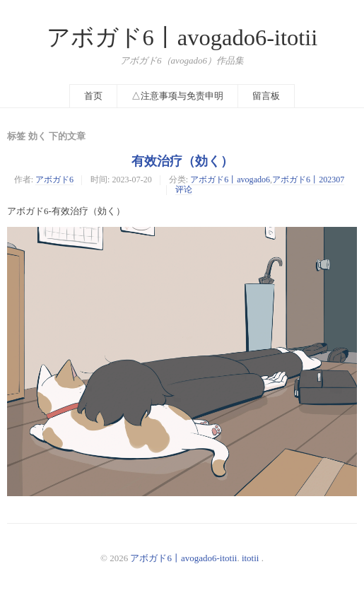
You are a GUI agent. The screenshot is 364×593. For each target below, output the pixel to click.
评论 (184, 189)
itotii (251, 558)
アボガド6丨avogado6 (230, 180)
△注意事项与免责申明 (177, 96)
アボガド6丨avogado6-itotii (182, 37)
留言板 (266, 96)
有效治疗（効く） (182, 161)
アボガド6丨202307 (308, 180)
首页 (93, 96)
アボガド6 (54, 180)
